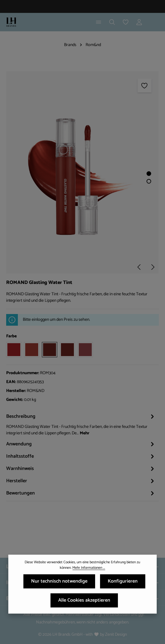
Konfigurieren (123, 583)
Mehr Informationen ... (89, 570)
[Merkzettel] (126, 22)
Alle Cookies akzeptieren (84, 602)
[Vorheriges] (139, 267)
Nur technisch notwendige (59, 583)
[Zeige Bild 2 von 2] (149, 181)
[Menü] (99, 22)
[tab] (81, 424)
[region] (82, 172)
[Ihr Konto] (139, 22)
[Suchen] (112, 22)
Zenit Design (116, 635)
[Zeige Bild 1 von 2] (149, 174)
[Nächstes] (152, 267)
